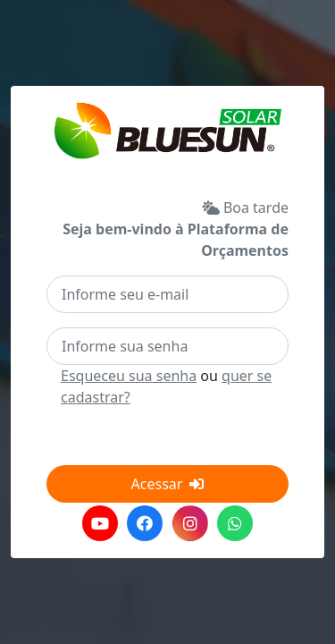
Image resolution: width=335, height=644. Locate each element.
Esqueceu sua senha (129, 376)
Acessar (168, 484)
